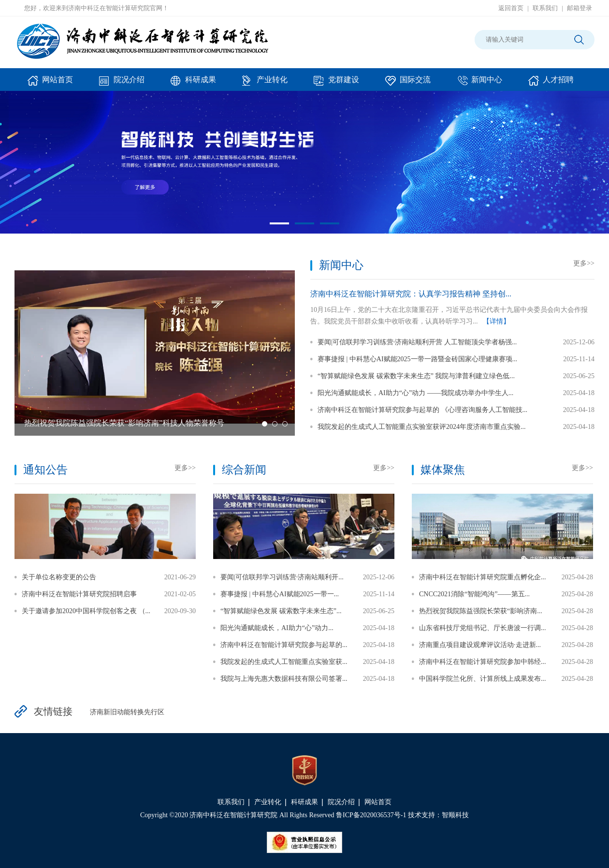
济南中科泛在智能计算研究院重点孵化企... (483, 577)
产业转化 (265, 83)
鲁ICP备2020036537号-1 (371, 815)
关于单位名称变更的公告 (59, 577)
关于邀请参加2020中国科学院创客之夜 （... (86, 611)
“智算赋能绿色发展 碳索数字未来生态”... (281, 611)
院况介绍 (122, 83)
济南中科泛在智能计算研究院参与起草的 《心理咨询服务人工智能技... (422, 410)
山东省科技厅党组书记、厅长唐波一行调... (483, 628)
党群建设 (336, 83)
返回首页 (511, 8)
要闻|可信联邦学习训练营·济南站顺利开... (282, 577)
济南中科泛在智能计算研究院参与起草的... (284, 645)
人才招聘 (551, 83)
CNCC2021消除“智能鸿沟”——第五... (474, 594)
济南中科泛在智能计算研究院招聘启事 (79, 594)
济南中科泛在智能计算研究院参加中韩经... (483, 662)
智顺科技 (455, 815)
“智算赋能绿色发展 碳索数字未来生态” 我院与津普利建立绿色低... (416, 376)
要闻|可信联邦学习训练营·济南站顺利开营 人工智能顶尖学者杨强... (417, 342)
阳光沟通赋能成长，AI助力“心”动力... (277, 628)
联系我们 (545, 8)
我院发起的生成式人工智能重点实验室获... (284, 662)
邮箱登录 (580, 8)
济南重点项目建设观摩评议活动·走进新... (480, 645)
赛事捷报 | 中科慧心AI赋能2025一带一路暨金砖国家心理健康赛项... (417, 359)
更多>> (584, 263)
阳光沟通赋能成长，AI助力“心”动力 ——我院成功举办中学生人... (415, 393)
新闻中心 (479, 83)
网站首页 (50, 83)
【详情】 (496, 321)
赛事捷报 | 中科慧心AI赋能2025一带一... (280, 594)
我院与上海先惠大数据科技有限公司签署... (284, 679)
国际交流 (408, 83)
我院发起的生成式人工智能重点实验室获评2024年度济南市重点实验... (422, 427)
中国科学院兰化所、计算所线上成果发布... (483, 679)
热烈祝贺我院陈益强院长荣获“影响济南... (481, 611)
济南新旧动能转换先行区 (127, 712)
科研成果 (193, 83)
